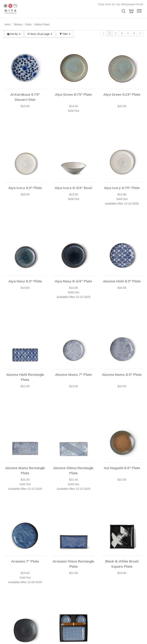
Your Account (11, 588)
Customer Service (13, 602)
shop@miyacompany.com (73, 593)
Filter (65, 34)
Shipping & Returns (14, 612)
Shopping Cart (11, 593)
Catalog (36, 593)
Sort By (14, 34)
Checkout (9, 598)
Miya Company (23, 9)
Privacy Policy (39, 598)
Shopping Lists (11, 607)
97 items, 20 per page (40, 34)
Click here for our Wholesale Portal (121, 4)
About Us (36, 588)
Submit (94, 603)
